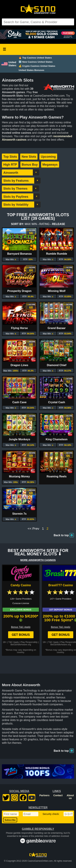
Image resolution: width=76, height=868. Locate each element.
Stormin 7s (19, 514)
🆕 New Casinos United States (36, 62)
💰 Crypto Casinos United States (37, 66)
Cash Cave (19, 402)
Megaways (50, 165)
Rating (44, 224)
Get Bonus (21, 635)
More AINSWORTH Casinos (38, 560)
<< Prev (33, 529)
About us (70, 797)
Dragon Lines (19, 365)
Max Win (31, 224)
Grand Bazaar (57, 328)
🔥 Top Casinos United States (35, 58)
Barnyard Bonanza (19, 254)
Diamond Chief (57, 365)
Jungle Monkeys (19, 439)
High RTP (10, 165)
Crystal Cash (57, 402)
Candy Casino (21, 585)
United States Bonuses (31, 70)
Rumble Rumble (57, 254)
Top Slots (10, 157)
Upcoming (48, 157)
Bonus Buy (30, 165)
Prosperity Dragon (20, 291)
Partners (44, 795)
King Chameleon (56, 439)
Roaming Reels (57, 476)
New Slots (29, 157)
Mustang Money (19, 476)
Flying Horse (19, 328)
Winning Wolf (57, 291)
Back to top (61, 535)
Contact (58, 795)
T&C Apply (13, 642)
